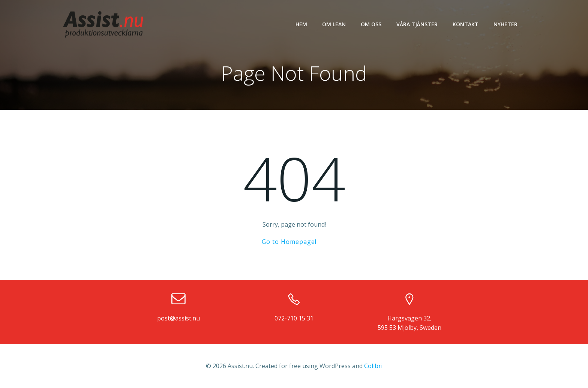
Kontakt (466, 24)
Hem (301, 24)
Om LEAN (334, 24)
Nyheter (505, 24)
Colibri (373, 366)
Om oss (371, 24)
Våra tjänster (417, 24)
